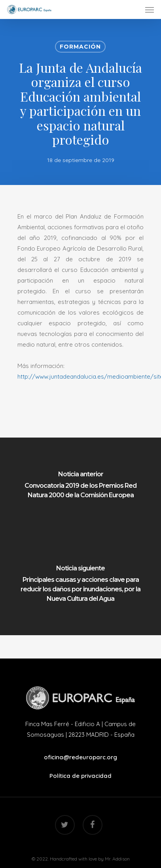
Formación (80, 47)
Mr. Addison (117, 859)
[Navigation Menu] (150, 9)
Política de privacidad (80, 776)
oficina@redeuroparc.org (80, 757)
